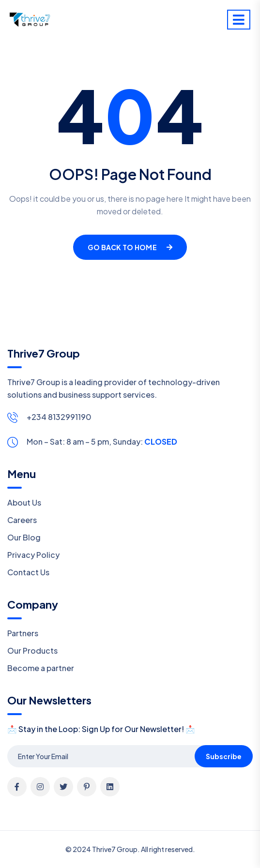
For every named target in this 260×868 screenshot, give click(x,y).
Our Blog (24, 537)
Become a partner (41, 668)
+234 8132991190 (59, 417)
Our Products (32, 651)
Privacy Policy (33, 555)
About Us (24, 502)
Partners (23, 633)
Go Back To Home (130, 247)
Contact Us (28, 572)
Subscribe (224, 756)
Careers (22, 520)
